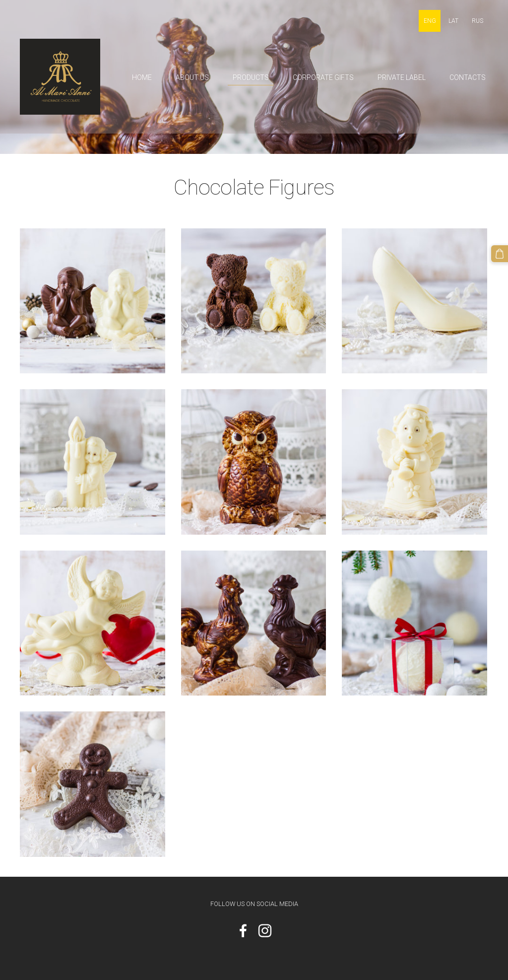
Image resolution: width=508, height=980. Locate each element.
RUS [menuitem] (477, 21)
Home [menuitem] (142, 77)
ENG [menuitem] (430, 21)
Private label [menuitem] (402, 77)
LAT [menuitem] (453, 21)
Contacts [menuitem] (468, 77)
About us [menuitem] (192, 77)
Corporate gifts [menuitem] (323, 77)
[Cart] (500, 254)
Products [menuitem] (251, 77)
